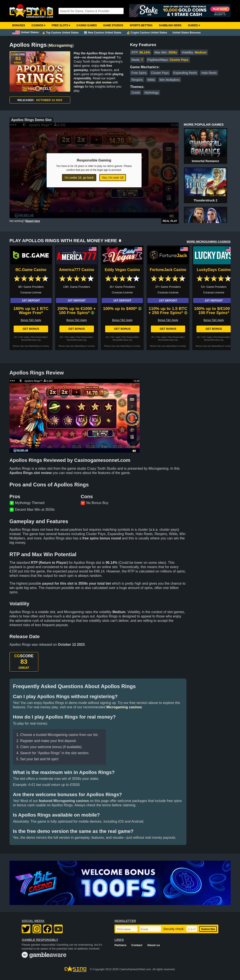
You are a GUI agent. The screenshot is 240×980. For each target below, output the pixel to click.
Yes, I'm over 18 (113, 178)
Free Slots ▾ (61, 25)
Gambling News (170, 25)
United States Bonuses (187, 33)
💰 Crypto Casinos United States (147, 33)
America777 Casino (77, 270)
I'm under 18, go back (79, 178)
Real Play (170, 221)
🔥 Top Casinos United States (60, 33)
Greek (136, 93)
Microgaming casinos (124, 707)
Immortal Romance (205, 161)
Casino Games (87, 25)
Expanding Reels (185, 73)
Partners (120, 945)
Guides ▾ (194, 25)
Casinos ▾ (38, 25)
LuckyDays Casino (214, 270)
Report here (33, 221)
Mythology (152, 93)
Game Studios (113, 25)
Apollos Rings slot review (93, 82)
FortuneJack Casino (168, 270)
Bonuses (19, 25)
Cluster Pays (160, 73)
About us (154, 945)
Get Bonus (31, 329)
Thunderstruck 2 (206, 200)
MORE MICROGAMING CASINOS (209, 242)
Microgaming (61, 45)
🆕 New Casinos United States (103, 33)
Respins (137, 80)
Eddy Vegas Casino (122, 270)
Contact (137, 945)
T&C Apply (24, 337)
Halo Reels (209, 73)
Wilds (151, 80)
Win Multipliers (170, 80)
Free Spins (139, 73)
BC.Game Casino (31, 270)
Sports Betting (141, 25)
